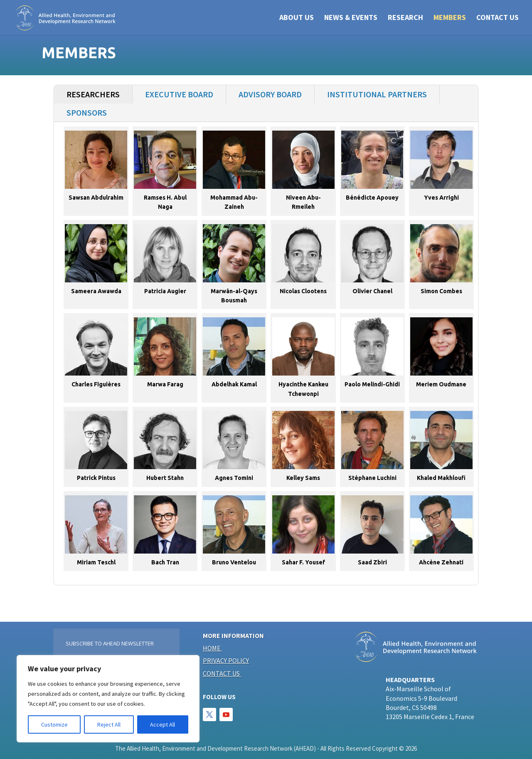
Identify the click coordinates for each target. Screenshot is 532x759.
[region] (108, 699)
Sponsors (87, 112)
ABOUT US (297, 18)
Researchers (93, 94)
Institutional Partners (377, 94)
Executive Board (179, 94)
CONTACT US (498, 18)
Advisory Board (270, 94)
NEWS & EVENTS (351, 18)
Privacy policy (226, 660)
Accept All (163, 724)
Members (450, 18)
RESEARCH (405, 18)
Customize (54, 724)
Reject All (109, 724)
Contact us (221, 673)
